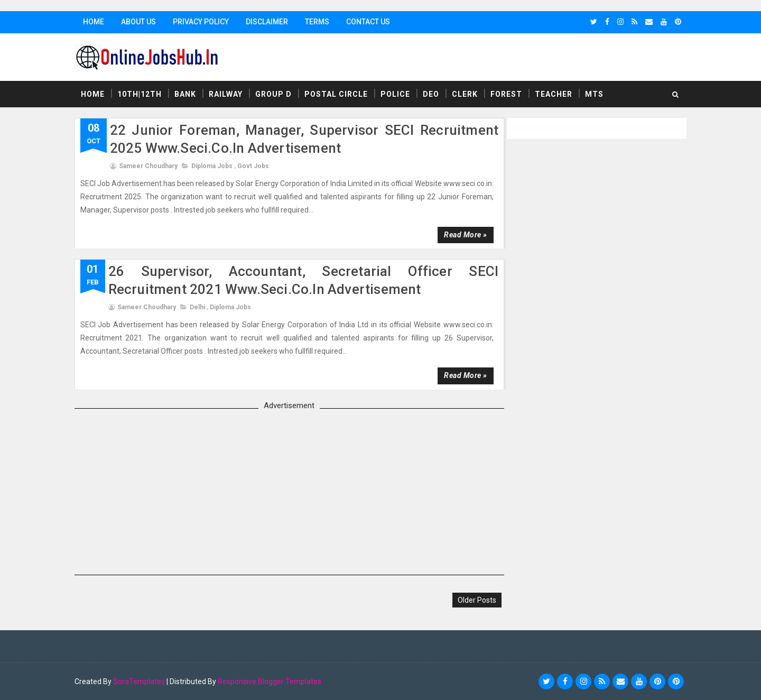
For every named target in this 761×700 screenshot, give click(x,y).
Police (397, 95)
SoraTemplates (141, 681)
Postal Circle (338, 95)
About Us (141, 22)
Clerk (467, 95)
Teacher (556, 95)
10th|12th (142, 95)
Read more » (461, 235)
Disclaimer (269, 22)
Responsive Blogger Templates (272, 681)
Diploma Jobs (214, 166)
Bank (187, 95)
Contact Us (370, 22)
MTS (596, 95)
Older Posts (472, 600)
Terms (319, 22)
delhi (199, 307)
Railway (228, 95)
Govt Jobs (255, 166)
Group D (276, 95)
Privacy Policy (203, 22)
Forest (508, 95)
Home (96, 22)
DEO (433, 95)
